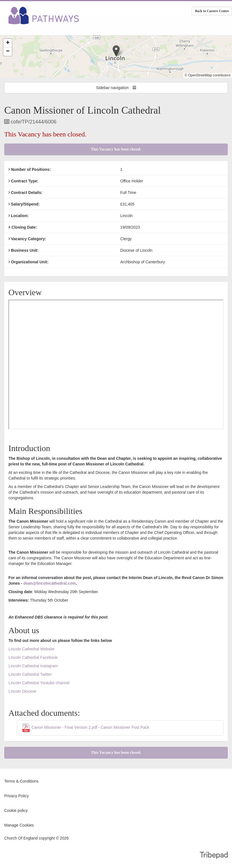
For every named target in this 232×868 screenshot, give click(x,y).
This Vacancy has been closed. (116, 149)
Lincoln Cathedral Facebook (34, 657)
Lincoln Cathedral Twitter (30, 674)
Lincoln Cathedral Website (31, 649)
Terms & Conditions (21, 781)
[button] (116, 51)
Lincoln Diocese (22, 691)
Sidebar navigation (116, 88)
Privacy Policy (16, 796)
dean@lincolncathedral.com (50, 583)
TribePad (214, 856)
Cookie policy (16, 810)
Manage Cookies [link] (19, 825)
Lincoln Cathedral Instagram (33, 666)
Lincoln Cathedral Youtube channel (39, 683)
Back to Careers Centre (212, 11)
